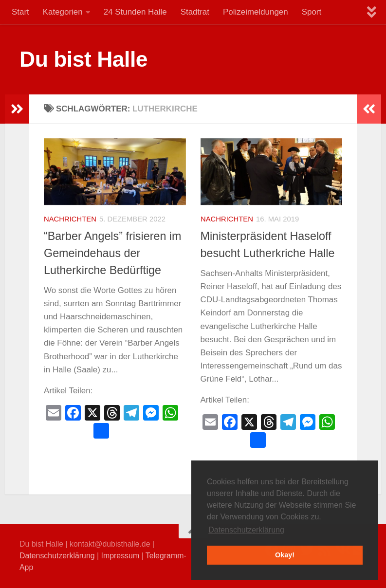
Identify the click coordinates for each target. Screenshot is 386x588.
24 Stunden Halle (135, 12)
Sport (312, 12)
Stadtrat (195, 12)
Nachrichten (70, 219)
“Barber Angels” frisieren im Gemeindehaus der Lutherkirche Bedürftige (112, 253)
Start (20, 12)
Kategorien (63, 12)
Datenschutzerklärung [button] (246, 530)
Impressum (120, 556)
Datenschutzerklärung (57, 556)
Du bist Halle (83, 59)
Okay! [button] (285, 555)
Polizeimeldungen (256, 12)
